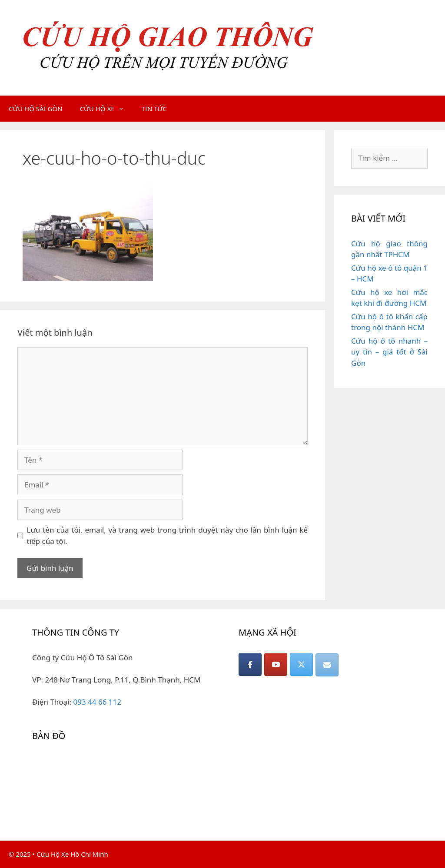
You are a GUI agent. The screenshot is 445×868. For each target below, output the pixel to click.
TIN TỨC (154, 109)
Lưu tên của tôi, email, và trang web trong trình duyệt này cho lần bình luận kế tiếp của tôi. (168, 535)
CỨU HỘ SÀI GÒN (36, 109)
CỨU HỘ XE (106, 109)
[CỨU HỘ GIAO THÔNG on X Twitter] (301, 664)
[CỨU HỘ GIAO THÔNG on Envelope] (327, 665)
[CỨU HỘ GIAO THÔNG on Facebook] (250, 664)
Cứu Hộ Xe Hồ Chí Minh (72, 854)
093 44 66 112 (97, 702)
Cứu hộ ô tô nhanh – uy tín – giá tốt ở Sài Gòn (389, 352)
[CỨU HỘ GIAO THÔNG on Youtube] (276, 664)
